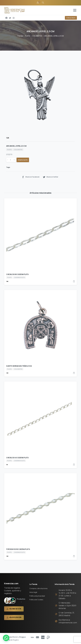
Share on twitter (50, 177)
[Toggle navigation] (75, 10)
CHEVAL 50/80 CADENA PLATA (17, 274)
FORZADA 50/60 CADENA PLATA (18, 549)
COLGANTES (37, 36)
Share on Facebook (31, 177)
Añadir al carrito (23, 160)
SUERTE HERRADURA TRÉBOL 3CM (19, 366)
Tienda (20, 36)
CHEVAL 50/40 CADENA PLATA (17, 458)
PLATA (28, 36)
